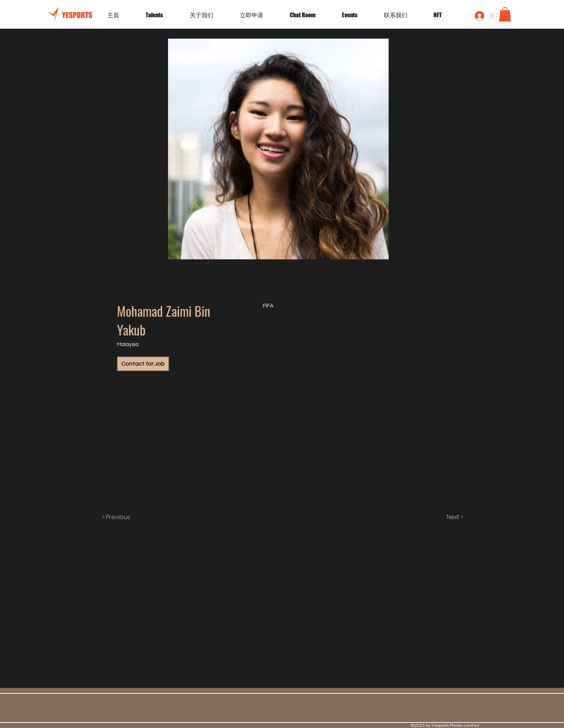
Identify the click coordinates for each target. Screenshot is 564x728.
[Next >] (447, 517)
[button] (357, 15)
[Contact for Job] (143, 364)
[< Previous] (124, 517)
